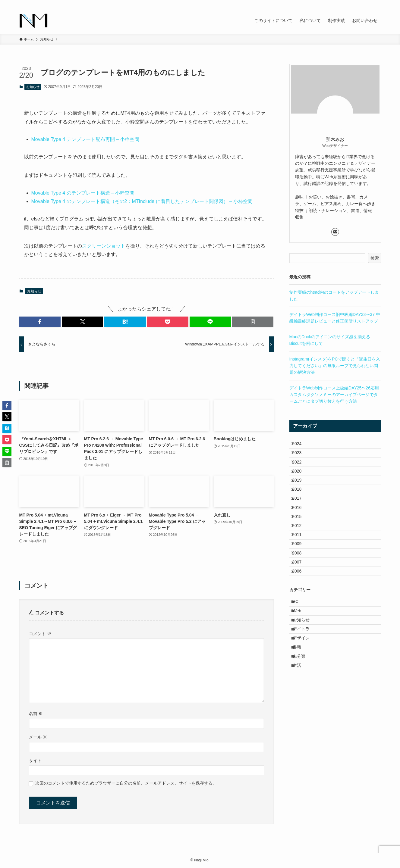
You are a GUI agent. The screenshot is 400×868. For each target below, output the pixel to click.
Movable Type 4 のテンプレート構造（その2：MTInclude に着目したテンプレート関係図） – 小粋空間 (142, 201)
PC (299, 655)
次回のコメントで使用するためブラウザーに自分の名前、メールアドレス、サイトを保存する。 (126, 783)
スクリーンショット (104, 246)
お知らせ (33, 87)
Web (301, 667)
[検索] (377, 3)
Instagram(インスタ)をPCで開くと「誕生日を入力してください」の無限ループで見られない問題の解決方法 (335, 366)
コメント (40, 634)
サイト (35, 760)
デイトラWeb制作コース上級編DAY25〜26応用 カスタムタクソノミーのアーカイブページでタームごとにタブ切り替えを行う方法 (334, 395)
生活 (301, 742)
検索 (375, 258)
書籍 (301, 717)
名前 (36, 713)
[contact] (369, 3)
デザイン (305, 705)
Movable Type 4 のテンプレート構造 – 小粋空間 (83, 193)
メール (38, 737)
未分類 (303, 730)
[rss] (361, 3)
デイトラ (305, 692)
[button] (40, 322)
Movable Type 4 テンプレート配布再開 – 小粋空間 (85, 139)
